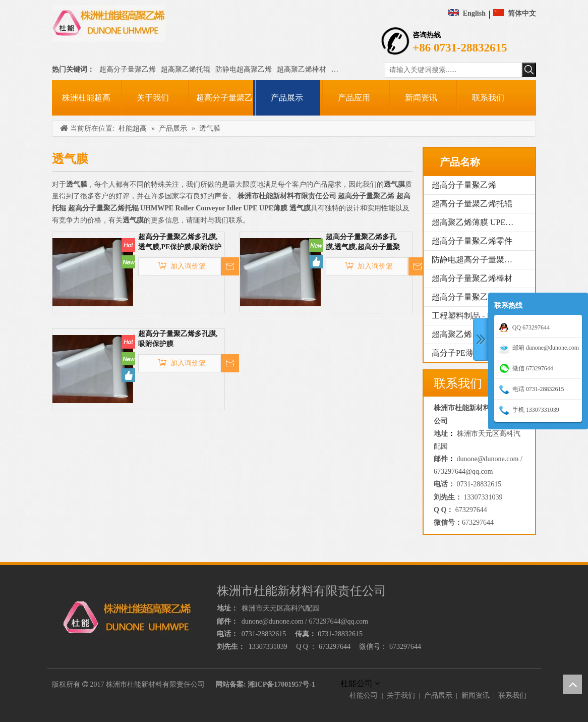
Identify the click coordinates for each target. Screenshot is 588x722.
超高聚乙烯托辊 (186, 69)
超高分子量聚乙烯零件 (472, 241)
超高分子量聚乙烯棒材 (472, 278)
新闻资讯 (476, 696)
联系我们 (512, 696)
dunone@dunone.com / (490, 459)
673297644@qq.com (463, 471)
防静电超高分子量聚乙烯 (476, 260)
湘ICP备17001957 (275, 684)
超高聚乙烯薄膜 (356, 69)
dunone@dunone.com (273, 621)
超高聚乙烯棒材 (302, 69)
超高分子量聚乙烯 (128, 69)
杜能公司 (364, 696)
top (572, 684)
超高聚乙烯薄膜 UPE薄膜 (477, 222)
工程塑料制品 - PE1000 (472, 316)
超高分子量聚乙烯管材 (472, 297)
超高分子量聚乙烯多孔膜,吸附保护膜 (178, 339)
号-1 (309, 684)
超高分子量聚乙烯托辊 (472, 204)
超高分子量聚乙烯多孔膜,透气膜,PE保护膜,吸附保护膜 (180, 243)
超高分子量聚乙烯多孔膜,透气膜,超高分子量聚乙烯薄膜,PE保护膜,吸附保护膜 (364, 243)
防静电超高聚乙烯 (244, 69)
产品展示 (438, 696)
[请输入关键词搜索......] (453, 70)
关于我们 (401, 696)
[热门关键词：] (529, 70)
